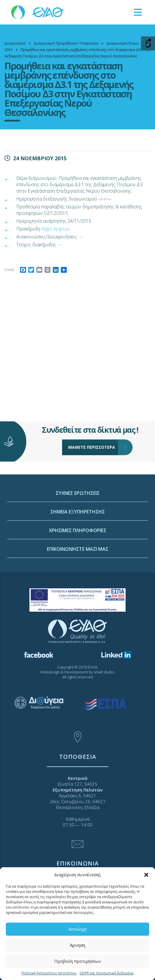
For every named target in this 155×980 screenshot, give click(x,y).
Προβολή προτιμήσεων (78, 961)
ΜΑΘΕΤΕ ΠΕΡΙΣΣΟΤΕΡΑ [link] (93, 432)
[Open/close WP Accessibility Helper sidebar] (148, 43)
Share (9, 270)
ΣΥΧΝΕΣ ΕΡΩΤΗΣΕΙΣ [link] (78, 532)
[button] (146, 875)
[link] (38, 12)
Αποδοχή (77, 929)
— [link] (80, 237)
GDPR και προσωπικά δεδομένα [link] (106, 973)
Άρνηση (77, 945)
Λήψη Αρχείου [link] (56, 229)
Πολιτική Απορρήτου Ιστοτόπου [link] (49, 973)
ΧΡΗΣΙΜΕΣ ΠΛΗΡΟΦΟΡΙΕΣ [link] (78, 569)
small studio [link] (104, 672)
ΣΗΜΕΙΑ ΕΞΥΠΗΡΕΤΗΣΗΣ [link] (78, 550)
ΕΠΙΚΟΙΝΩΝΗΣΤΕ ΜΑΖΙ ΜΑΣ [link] (78, 587)
